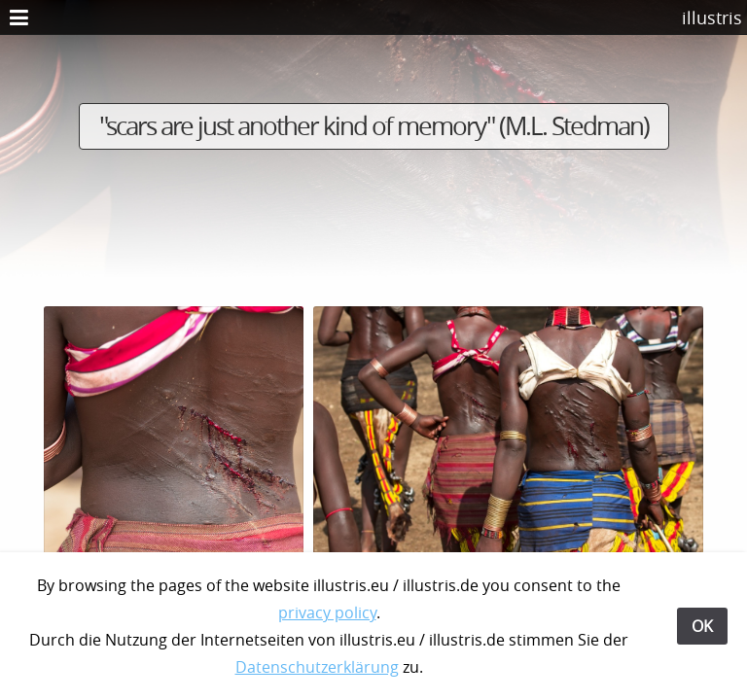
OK (702, 626)
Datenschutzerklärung (317, 667)
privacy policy (327, 612)
